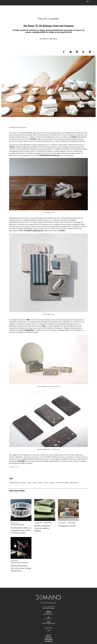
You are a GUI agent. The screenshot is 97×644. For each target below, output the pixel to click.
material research (75, 483)
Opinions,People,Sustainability (20, 563)
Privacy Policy (48, 628)
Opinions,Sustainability (17, 525)
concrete (46, 483)
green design (23, 483)
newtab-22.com (14, 467)
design (30, 483)
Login (48, 630)
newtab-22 (53, 483)
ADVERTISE (48, 641)
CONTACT (48, 637)
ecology (35, 483)
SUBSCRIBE (48, 639)
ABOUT (48, 635)
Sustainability (48, 523)
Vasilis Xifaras (53, 39)
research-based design (63, 483)
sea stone (40, 483)
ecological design (14, 483)
